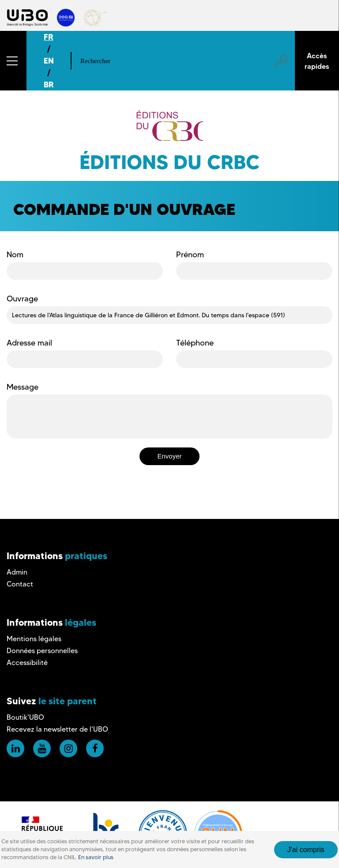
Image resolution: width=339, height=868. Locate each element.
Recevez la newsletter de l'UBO (57, 729)
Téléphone (195, 343)
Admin (17, 572)
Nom (15, 255)
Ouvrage (22, 299)
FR (49, 37)
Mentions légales (34, 639)
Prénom (190, 255)
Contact (20, 584)
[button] (13, 61)
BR (49, 85)
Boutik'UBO (25, 717)
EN (49, 61)
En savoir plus (96, 857)
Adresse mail (29, 343)
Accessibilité (27, 663)
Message (23, 387)
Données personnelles (42, 651)
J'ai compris (306, 850)
